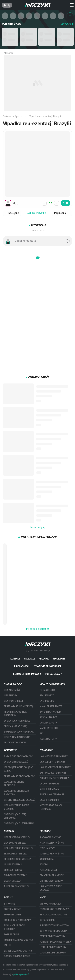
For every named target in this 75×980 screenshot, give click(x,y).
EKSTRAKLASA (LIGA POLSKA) (18, 706)
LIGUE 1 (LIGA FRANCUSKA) (17, 737)
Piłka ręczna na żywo (52, 843)
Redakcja (29, 659)
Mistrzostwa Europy (51, 881)
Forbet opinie (12, 935)
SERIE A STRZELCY (13, 870)
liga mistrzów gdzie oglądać (51, 888)
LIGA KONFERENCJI (13, 701)
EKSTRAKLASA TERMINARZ (53, 773)
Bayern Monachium (50, 712)
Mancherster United (51, 706)
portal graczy (53, 674)
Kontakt (15, 659)
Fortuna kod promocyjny (54, 909)
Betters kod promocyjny (18, 951)
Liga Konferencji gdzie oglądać (17, 807)
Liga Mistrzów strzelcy (17, 837)
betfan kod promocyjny (53, 931)
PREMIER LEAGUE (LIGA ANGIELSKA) (15, 714)
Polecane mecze (48, 870)
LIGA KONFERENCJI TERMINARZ (55, 767)
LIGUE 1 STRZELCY (13, 881)
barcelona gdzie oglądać (18, 756)
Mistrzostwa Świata (15, 743)
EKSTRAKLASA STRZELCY (16, 854)
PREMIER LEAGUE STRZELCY (18, 859)
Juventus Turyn (48, 739)
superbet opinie (13, 915)
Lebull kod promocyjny (53, 947)
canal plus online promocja (14, 784)
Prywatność (21, 666)
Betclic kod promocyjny (53, 915)
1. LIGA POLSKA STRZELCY (17, 886)
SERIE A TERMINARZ (49, 789)
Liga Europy (11, 696)
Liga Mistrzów (12, 690)
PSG (41, 734)
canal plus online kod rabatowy (16, 793)
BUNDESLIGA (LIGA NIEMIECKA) (19, 732)
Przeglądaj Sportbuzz (38, 629)
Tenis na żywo (47, 848)
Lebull (7, 945)
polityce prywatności (22, 974)
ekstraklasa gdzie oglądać (19, 776)
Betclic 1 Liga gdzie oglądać (20, 800)
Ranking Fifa (47, 859)
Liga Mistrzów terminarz (54, 756)
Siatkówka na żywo (50, 837)
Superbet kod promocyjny (54, 925)
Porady (44, 865)
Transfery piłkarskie (52, 875)
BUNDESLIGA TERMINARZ (52, 795)
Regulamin (59, 659)
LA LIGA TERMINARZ (49, 784)
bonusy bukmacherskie (17, 956)
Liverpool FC (47, 701)
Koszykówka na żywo (52, 854)
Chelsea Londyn (48, 723)
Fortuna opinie (12, 909)
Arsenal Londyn (48, 717)
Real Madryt (47, 696)
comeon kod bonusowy (53, 953)
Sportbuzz (19, 116)
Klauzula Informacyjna (27, 674)
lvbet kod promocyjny (52, 936)
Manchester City (49, 728)
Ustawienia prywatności (47, 666)
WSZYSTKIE (67, 24)
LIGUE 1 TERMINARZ (49, 800)
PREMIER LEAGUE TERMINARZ (54, 778)
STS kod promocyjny (51, 904)
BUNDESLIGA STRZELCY (15, 875)
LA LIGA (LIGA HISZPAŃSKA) (17, 721)
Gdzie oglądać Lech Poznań (19, 823)
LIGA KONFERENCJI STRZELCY (19, 848)
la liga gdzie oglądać (16, 762)
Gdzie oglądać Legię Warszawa (15, 816)
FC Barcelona (47, 690)
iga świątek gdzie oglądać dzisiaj (19, 769)
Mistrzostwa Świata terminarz (51, 807)
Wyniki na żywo (11, 24)
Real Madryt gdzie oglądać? (14, 927)
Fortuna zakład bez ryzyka (55, 942)
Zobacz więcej (37, 527)
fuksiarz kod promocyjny (19, 940)
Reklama (44, 659)
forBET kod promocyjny (18, 920)
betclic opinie (47, 920)
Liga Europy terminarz (52, 762)
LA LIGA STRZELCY (13, 865)
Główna (7, 116)
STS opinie (9, 904)
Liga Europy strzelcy (16, 843)
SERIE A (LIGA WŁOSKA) (15, 726)
